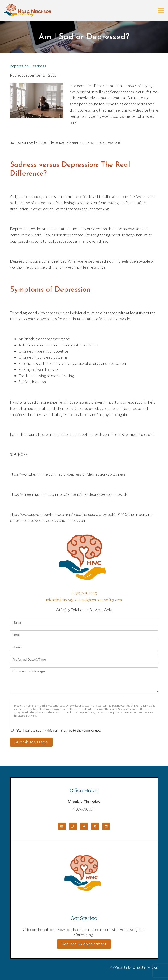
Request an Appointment (84, 944)
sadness (40, 66)
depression (19, 66)
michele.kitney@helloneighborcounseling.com (84, 600)
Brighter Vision (146, 967)
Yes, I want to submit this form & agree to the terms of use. (59, 730)
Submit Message (31, 742)
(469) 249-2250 (84, 593)
